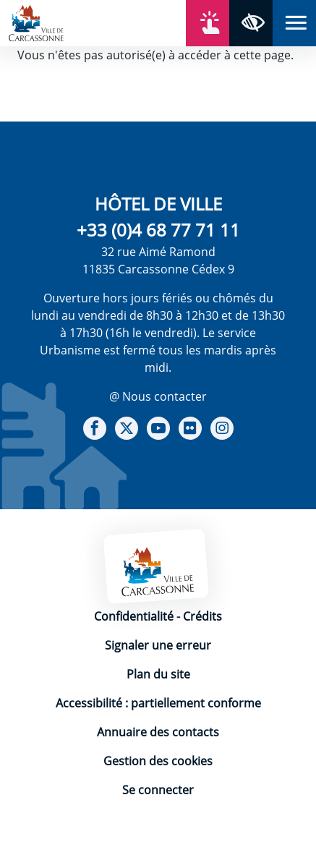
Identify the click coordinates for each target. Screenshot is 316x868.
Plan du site (158, 674)
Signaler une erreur (158, 645)
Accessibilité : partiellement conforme (158, 703)
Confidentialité (134, 616)
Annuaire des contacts (158, 732)
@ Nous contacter (158, 396)
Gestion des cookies (158, 761)
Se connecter (158, 790)
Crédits (202, 616)
